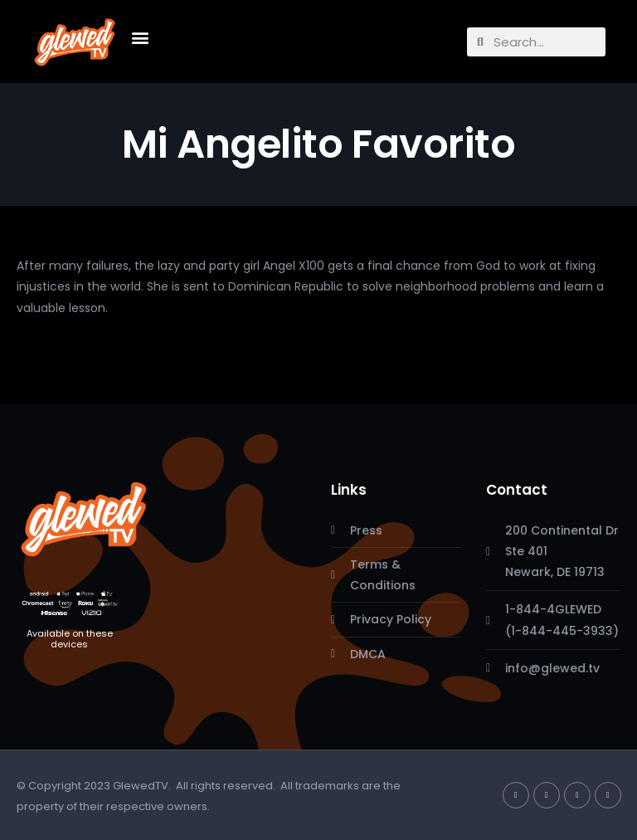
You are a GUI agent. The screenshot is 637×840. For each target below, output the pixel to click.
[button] (140, 38)
